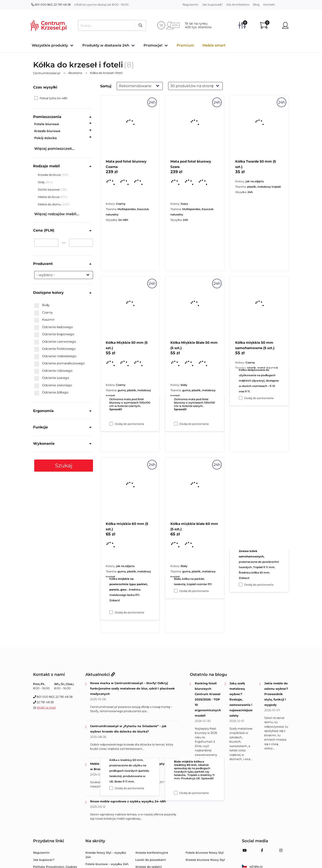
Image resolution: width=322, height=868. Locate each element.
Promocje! (153, 45)
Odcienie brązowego (54, 334)
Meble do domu (50, 204)
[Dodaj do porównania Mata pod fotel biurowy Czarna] (111, 424)
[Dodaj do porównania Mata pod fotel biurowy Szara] (176, 424)
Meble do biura (49, 197)
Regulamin (191, 4)
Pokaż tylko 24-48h (51, 98)
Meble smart (214, 45)
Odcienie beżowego (54, 327)
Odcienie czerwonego (55, 342)
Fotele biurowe (47, 124)
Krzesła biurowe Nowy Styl (205, 860)
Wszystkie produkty (50, 45)
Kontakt (269, 4)
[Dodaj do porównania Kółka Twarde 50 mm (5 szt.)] (241, 398)
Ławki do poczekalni (151, 860)
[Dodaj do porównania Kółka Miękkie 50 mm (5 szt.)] (111, 612)
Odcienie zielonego (53, 385)
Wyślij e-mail (46, 707)
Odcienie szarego (52, 378)
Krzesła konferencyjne (152, 853)
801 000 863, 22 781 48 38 (51, 4)
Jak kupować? (212, 4)
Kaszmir (44, 320)
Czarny (43, 313)
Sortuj (106, 86)
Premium (185, 45)
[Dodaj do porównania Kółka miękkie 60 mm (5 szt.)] (111, 788)
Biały (42, 305)
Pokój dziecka (46, 138)
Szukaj (64, 465)
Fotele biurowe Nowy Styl (205, 853)
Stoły (42, 182)
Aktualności (100, 675)
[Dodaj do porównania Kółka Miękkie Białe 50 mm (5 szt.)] (176, 591)
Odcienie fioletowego (55, 349)
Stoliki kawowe (49, 189)
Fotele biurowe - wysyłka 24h (107, 864)
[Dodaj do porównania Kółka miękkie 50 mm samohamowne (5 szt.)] (241, 584)
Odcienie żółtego (51, 393)
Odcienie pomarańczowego (59, 363)
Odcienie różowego (53, 371)
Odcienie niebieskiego (55, 356)
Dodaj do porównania (129, 424)
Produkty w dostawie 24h (106, 45)
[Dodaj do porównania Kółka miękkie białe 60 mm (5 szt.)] (176, 793)
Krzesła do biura (50, 175)
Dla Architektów (238, 4)
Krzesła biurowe (47, 131)
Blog (256, 4)
